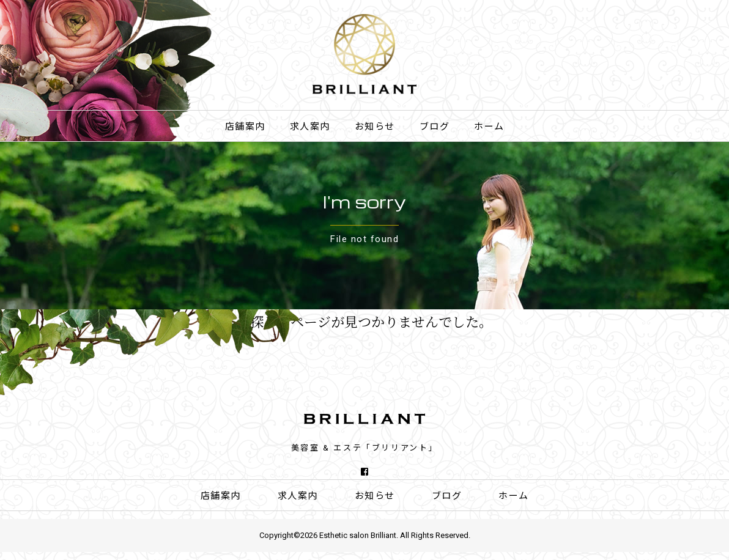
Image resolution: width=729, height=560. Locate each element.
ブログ (435, 127)
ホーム (489, 127)
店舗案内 (245, 127)
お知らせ (375, 127)
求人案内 (310, 127)
